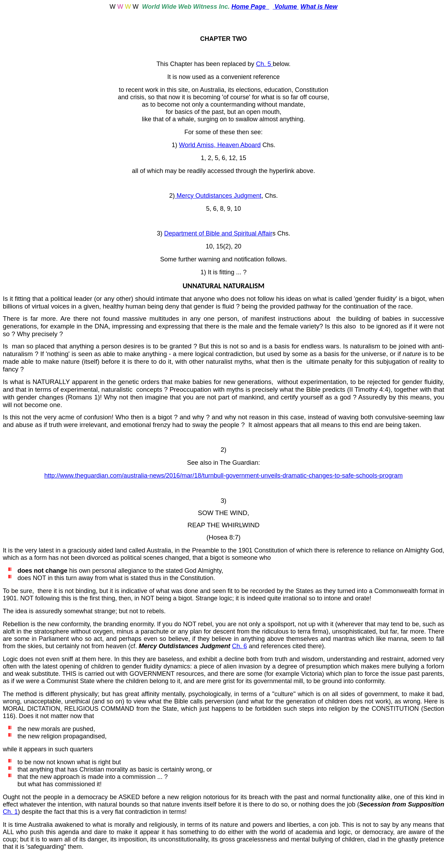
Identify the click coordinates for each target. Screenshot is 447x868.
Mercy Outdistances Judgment (218, 196)
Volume (286, 7)
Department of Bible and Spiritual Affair (218, 233)
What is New (319, 7)
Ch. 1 (10, 812)
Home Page (250, 7)
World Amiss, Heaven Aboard (220, 145)
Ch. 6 (239, 646)
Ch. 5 (264, 64)
